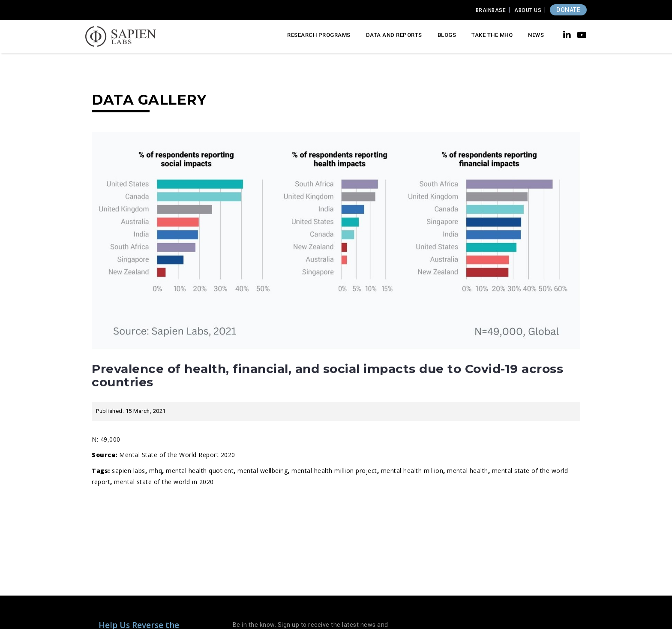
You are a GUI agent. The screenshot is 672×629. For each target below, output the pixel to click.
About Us (528, 10)
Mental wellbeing (262, 471)
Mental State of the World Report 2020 (177, 455)
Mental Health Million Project (334, 471)
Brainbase (491, 10)
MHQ (156, 471)
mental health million (412, 471)
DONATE (568, 10)
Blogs (447, 35)
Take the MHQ (492, 35)
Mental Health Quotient (200, 471)
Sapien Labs (129, 471)
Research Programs (319, 35)
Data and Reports (394, 35)
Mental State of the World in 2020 (164, 482)
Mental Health (468, 471)
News (536, 35)
